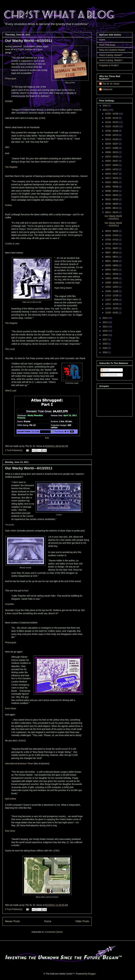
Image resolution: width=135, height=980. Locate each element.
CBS (56, 851)
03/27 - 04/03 (112, 165)
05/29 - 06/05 (112, 204)
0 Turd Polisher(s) (14, 909)
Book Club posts (107, 45)
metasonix (107, 89)
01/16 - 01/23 (112, 122)
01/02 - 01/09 (112, 114)
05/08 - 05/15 (112, 191)
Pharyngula (11, 78)
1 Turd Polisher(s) (14, 450)
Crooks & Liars (12, 244)
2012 (105, 318)
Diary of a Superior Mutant (112, 50)
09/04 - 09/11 (112, 270)
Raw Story (10, 831)
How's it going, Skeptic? (111, 60)
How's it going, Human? (111, 55)
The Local (10, 349)
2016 (105, 335)
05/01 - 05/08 (112, 187)
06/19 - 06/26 (112, 231)
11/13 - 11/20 (112, 295)
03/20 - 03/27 (112, 161)
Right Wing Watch (63, 288)
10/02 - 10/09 (112, 278)
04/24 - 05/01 (112, 182)
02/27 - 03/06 (112, 148)
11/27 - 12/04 (112, 300)
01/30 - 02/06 (112, 131)
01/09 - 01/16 (112, 118)
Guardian (10, 604)
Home (48, 921)
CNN (42, 118)
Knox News (11, 708)
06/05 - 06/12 (112, 208)
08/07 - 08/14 (112, 253)
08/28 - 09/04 (112, 265)
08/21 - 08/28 (112, 261)
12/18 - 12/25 (112, 308)
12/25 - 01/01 (112, 313)
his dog (58, 280)
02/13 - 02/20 (112, 139)
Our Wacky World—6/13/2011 (29, 468)
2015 (105, 331)
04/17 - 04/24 (112, 178)
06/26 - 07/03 (112, 235)
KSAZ (22, 741)
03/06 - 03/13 (112, 152)
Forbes (8, 205)
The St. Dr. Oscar (111, 84)
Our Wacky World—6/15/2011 (29, 41)
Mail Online (11, 799)
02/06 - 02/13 (112, 135)
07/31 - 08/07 (112, 248)
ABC (7, 147)
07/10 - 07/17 (112, 244)
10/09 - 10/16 (112, 283)
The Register (11, 167)
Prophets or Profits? (109, 65)
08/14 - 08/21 (112, 257)
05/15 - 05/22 (112, 195)
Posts (105, 370)
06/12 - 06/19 (112, 212)
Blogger (92, 974)
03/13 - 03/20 (112, 157)
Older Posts (82, 921)
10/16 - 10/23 (112, 287)
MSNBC (9, 101)
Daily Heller (11, 531)
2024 (105, 352)
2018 (105, 344)
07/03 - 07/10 (112, 240)
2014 (105, 327)
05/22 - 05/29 (112, 199)
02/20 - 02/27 (112, 144)
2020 (105, 348)
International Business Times (19, 763)
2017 (105, 339)
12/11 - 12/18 (112, 304)
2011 (105, 110)
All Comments (109, 375)
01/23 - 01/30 (112, 126)
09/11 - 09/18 (112, 274)
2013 (105, 322)
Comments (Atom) (54, 932)
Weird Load (11, 391)
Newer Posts (12, 921)
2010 (105, 105)
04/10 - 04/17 (112, 174)
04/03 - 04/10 (112, 169)
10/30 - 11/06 (112, 291)
